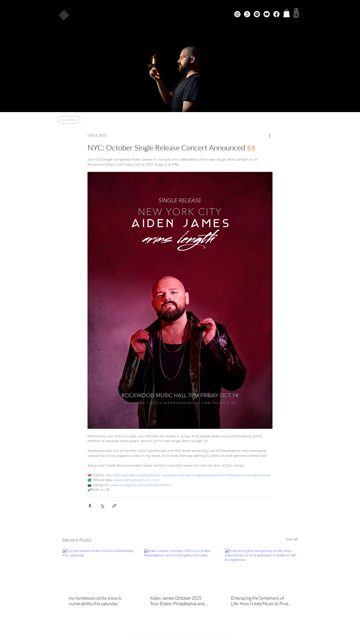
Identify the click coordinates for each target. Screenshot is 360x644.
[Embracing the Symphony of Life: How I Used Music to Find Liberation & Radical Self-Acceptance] (261, 569)
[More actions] (269, 135)
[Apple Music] (247, 14)
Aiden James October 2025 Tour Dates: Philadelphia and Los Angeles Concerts (177, 601)
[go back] (69, 120)
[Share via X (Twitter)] (102, 506)
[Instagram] (237, 14)
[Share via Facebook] (90, 506)
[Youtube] (267, 14)
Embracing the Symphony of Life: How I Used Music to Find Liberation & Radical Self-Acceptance (259, 601)
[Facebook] (276, 14)
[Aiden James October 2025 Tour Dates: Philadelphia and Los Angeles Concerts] (180, 569)
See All (292, 539)
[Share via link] (114, 506)
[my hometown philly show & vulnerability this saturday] (99, 569)
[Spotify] (257, 14)
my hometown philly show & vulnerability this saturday (95, 601)
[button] (64, 15)
